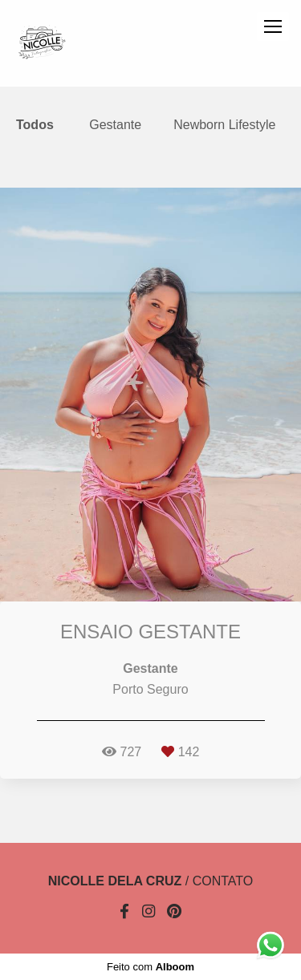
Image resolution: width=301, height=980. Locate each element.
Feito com (150, 967)
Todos (35, 125)
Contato (223, 881)
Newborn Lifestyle (224, 125)
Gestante (115, 125)
